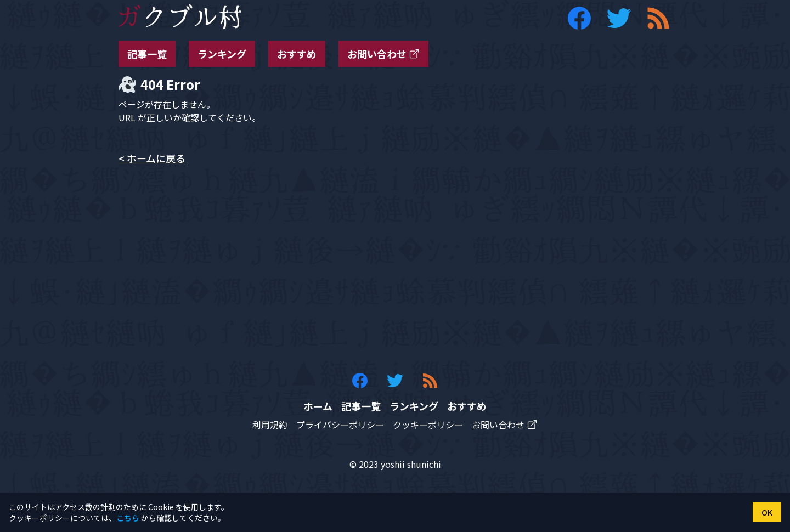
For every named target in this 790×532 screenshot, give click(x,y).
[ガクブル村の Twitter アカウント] (619, 18)
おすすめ (297, 54)
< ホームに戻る (152, 158)
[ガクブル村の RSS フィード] (658, 18)
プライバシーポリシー (340, 425)
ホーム (318, 406)
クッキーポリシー (428, 425)
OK (767, 512)
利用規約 (270, 425)
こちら (128, 518)
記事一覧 (147, 54)
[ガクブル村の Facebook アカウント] (579, 18)
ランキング (222, 54)
